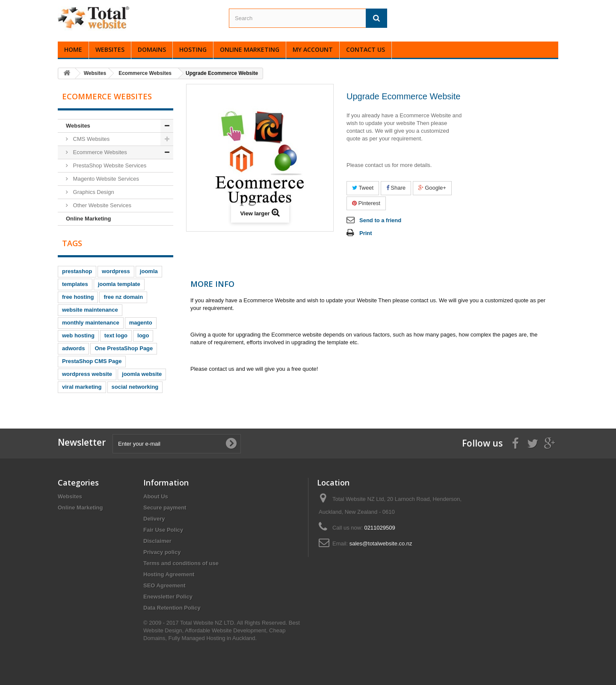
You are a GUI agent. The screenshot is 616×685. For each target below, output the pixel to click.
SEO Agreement (164, 585)
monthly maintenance (91, 323)
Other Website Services (101, 205)
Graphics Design (93, 192)
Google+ (432, 188)
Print (366, 233)
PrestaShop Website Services (109, 165)
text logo (116, 335)
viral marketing (82, 387)
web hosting (78, 335)
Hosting (193, 49)
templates (75, 284)
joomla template (119, 284)
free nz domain (123, 297)
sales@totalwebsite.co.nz (381, 544)
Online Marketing (250, 49)
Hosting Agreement (169, 574)
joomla (149, 271)
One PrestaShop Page (124, 348)
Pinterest (366, 203)
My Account (313, 49)
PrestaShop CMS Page (92, 361)
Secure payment (165, 508)
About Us (156, 496)
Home (73, 49)
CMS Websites (90, 139)
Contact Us (366, 49)
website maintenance (90, 310)
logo (143, 335)
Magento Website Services (105, 179)
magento (141, 323)
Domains (152, 49)
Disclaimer (157, 541)
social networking (135, 387)
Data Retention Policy (172, 608)
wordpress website (87, 374)
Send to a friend (380, 220)
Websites (110, 49)
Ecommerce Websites (99, 152)
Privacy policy (162, 552)
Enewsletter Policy (168, 597)
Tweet (363, 188)
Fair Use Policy (163, 530)
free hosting (78, 297)
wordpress (116, 271)
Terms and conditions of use (181, 563)
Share (396, 188)
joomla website (142, 374)
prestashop (77, 271)
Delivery (154, 519)
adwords (73, 348)
